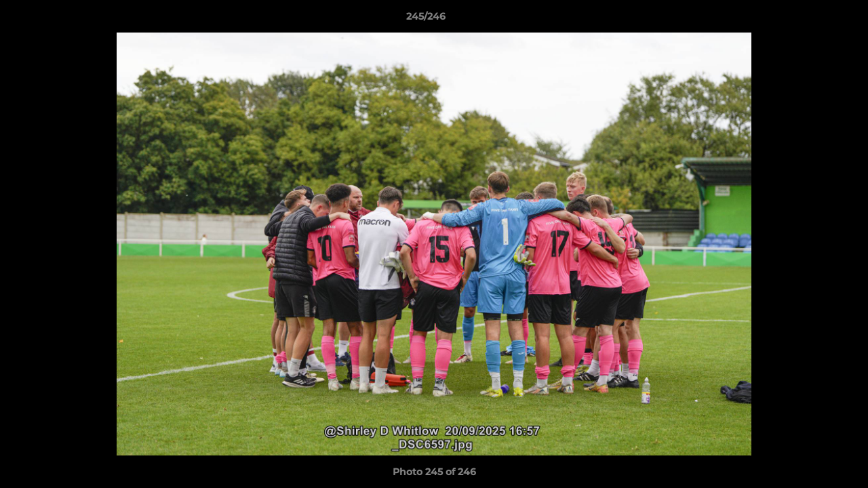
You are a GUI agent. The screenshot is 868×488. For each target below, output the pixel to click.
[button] (811, 20)
